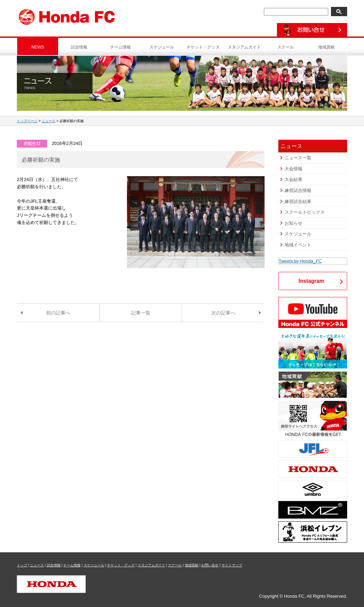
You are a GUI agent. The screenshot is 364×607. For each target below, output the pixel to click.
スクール (286, 47)
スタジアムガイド (244, 47)
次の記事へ (223, 313)
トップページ (27, 121)
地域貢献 (326, 47)
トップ (22, 565)
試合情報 (79, 47)
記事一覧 (141, 313)
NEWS (38, 47)
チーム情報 (120, 47)
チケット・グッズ (203, 47)
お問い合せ (210, 565)
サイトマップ (232, 565)
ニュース (49, 121)
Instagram (312, 281)
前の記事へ (58, 313)
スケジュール (162, 47)
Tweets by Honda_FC (300, 261)
